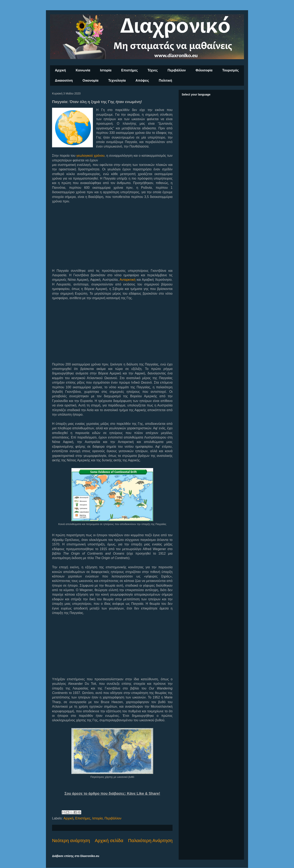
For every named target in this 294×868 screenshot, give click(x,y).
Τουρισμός (231, 70)
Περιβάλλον (177, 70)
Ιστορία (106, 70)
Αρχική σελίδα (109, 841)
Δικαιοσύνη (64, 80)
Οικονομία (90, 80)
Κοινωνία (83, 70)
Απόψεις (142, 80)
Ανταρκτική (128, 280)
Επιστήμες (130, 70)
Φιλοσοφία (204, 70)
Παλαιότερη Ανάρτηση (150, 841)
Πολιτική (165, 80)
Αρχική (60, 70)
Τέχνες (153, 70)
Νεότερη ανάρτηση (71, 841)
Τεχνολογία (117, 80)
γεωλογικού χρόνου (90, 156)
